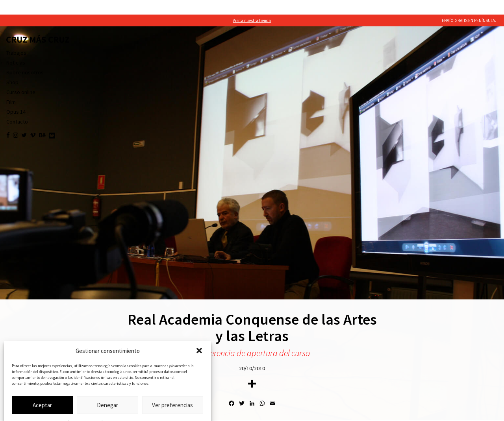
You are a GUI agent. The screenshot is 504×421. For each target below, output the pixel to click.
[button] (199, 336)
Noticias (16, 48)
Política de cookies (77, 408)
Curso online (21, 78)
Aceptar (42, 391)
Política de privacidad (114, 408)
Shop (12, 68)
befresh (491, 412)
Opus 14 (16, 97)
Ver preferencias (172, 391)
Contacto (17, 107)
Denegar (107, 391)
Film (11, 87)
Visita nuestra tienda (252, 6)
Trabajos (16, 38)
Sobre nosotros (25, 58)
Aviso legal (144, 408)
